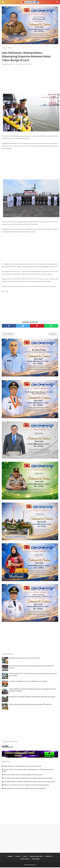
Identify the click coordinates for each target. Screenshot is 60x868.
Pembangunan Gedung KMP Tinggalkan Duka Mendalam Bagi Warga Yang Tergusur (32, 697)
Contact (17, 857)
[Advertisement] (30, 81)
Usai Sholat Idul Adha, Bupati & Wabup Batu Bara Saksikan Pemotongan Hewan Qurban (28, 779)
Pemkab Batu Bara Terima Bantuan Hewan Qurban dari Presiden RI (22, 767)
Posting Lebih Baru (8, 335)
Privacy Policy (24, 859)
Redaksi (9, 857)
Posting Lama (53, 335)
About (25, 857)
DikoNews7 (34, 865)
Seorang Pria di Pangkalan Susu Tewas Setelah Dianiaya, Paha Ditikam (28, 682)
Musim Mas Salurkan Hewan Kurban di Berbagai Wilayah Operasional (23, 775)
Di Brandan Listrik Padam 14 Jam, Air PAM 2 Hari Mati (24, 659)
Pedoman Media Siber (37, 857)
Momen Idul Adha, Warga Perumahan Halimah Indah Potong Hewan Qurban (25, 789)
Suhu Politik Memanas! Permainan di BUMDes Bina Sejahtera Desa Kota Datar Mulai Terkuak (29, 782)
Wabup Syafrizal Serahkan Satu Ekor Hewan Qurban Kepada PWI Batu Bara (30, 705)
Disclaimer (50, 857)
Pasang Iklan (36, 859)
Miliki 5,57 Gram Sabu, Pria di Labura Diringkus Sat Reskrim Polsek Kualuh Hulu (26, 786)
